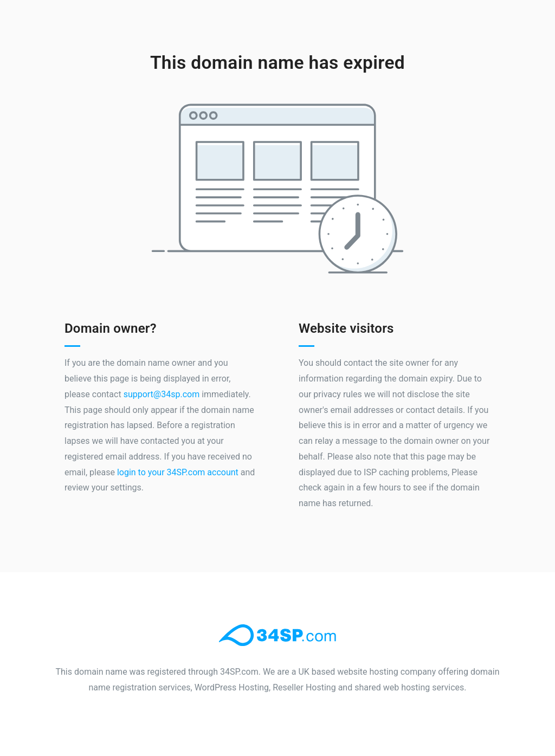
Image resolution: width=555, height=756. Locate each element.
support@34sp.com (162, 394)
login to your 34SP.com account (178, 472)
